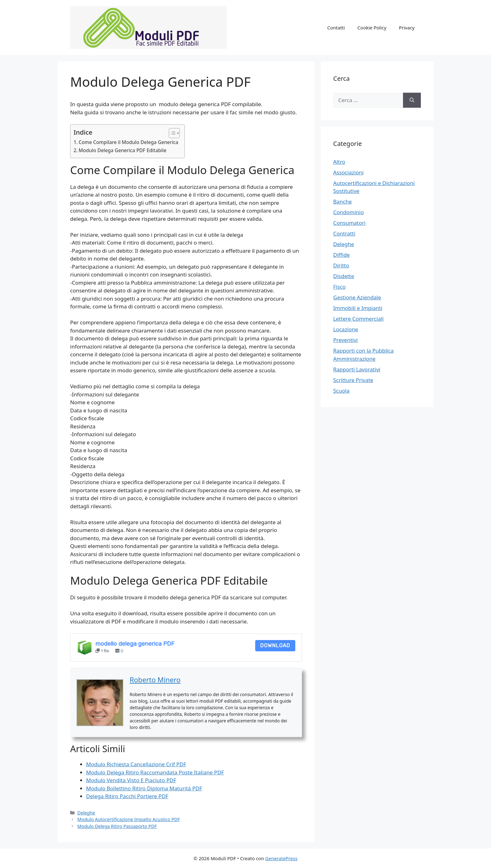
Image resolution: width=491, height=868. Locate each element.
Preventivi (346, 340)
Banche (342, 201)
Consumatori (349, 223)
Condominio (349, 212)
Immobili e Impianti (358, 308)
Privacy (407, 28)
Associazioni (348, 172)
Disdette (344, 276)
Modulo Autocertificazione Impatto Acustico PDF (129, 819)
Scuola (341, 391)
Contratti (344, 233)
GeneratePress (281, 858)
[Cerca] (412, 100)
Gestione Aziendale (357, 297)
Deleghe (86, 813)
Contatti (336, 28)
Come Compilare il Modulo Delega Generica (128, 142)
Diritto (341, 265)
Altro (339, 162)
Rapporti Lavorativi (357, 369)
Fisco (339, 287)
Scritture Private (353, 380)
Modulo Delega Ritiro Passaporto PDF (117, 826)
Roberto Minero (155, 679)
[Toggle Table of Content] (171, 133)
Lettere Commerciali (358, 319)
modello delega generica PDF (135, 644)
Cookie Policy (372, 28)
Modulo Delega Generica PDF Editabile (123, 150)
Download (275, 646)
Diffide (341, 255)
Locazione (346, 329)
